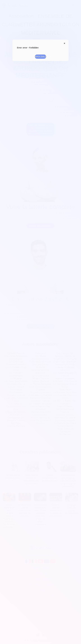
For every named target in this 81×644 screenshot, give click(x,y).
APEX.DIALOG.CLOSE (64, 43)
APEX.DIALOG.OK (40, 57)
